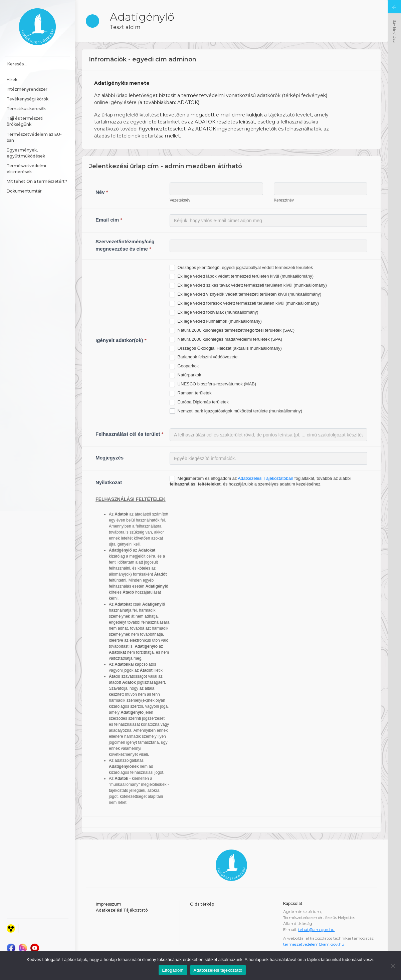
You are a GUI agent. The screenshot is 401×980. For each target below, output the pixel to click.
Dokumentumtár (24, 191)
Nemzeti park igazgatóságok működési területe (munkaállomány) (236, 411)
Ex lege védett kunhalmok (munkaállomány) (216, 321)
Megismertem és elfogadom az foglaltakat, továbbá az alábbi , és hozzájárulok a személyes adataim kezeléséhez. (260, 481)
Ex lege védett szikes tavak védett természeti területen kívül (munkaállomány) (248, 285)
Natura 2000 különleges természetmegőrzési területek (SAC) (232, 331)
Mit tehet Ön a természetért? (37, 181)
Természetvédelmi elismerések (27, 169)
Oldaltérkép (202, 904)
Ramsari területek (190, 393)
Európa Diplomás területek (199, 402)
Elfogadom (173, 970)
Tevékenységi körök (28, 99)
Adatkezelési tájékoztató (218, 970)
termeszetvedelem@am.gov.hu (314, 944)
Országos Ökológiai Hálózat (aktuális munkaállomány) (226, 349)
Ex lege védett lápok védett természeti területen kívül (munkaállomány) (242, 276)
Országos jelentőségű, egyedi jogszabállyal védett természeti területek (241, 268)
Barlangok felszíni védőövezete (204, 357)
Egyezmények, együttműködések (26, 153)
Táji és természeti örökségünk (26, 121)
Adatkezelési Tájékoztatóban (265, 478)
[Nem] (393, 966)
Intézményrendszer (27, 89)
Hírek (12, 80)
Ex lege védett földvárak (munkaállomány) (214, 312)
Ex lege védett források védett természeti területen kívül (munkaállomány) (244, 303)
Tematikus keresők (26, 109)
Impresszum (109, 904)
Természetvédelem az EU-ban (34, 137)
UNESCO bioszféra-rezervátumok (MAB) (213, 384)
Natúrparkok (185, 375)
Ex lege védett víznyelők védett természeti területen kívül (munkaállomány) (245, 294)
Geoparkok (184, 366)
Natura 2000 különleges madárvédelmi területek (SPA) (226, 340)
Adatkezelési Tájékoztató (122, 910)
